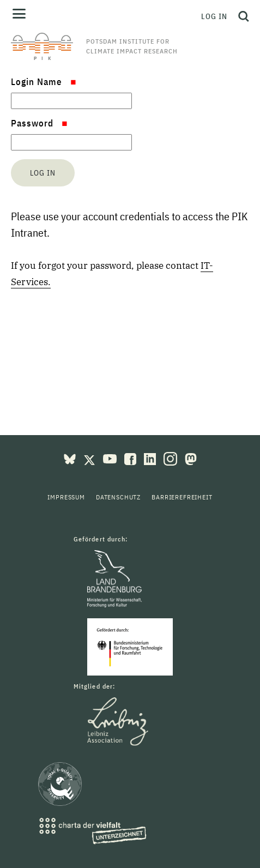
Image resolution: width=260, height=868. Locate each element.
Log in (214, 16)
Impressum (66, 497)
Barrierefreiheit (182, 497)
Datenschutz (118, 497)
